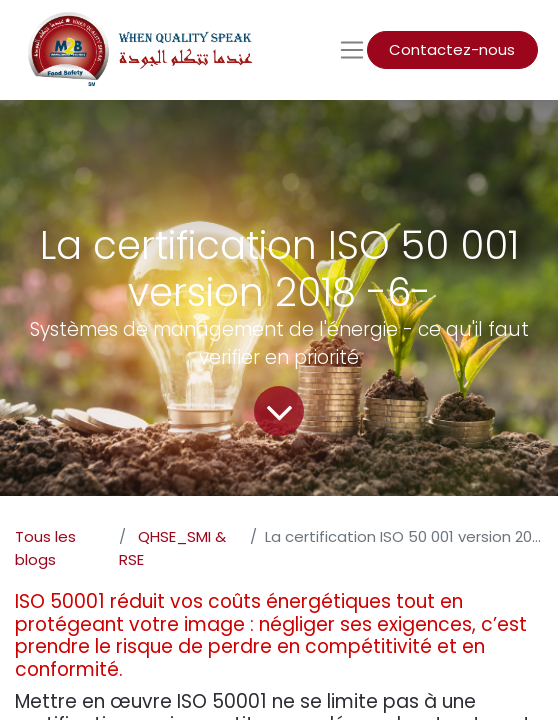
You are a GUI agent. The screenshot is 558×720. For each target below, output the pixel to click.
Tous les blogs (45, 548)
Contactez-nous (452, 49)
